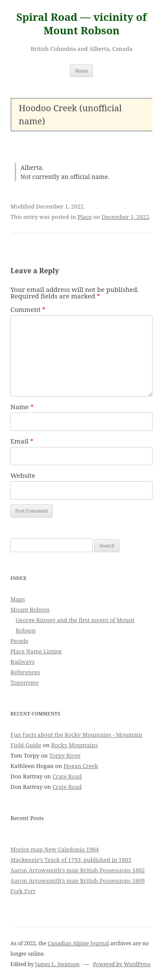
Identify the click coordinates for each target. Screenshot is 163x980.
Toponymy (25, 682)
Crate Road (67, 776)
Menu (81, 71)
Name (22, 407)
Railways (23, 662)
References (25, 672)
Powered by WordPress (122, 964)
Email (22, 441)
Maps (18, 599)
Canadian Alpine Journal (78, 943)
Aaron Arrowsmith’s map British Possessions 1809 (78, 881)
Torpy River (65, 755)
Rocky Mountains (74, 745)
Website (23, 475)
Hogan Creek (81, 766)
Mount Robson (30, 609)
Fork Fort (23, 891)
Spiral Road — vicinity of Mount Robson (81, 24)
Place (85, 217)
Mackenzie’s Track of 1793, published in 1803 (71, 860)
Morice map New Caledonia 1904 (55, 849)
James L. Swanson (57, 964)
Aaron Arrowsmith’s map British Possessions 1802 (78, 870)
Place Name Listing (36, 651)
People (19, 641)
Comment (28, 309)
